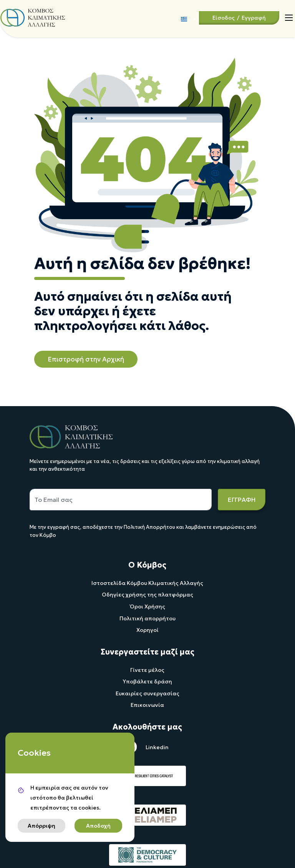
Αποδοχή (98, 826)
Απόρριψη (41, 826)
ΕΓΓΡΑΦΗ (242, 500)
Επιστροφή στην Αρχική (86, 359)
